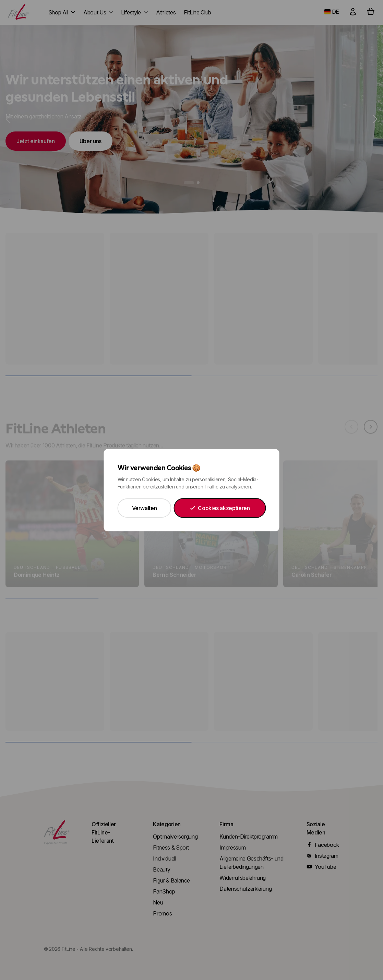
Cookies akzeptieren (220, 508)
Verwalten (145, 508)
